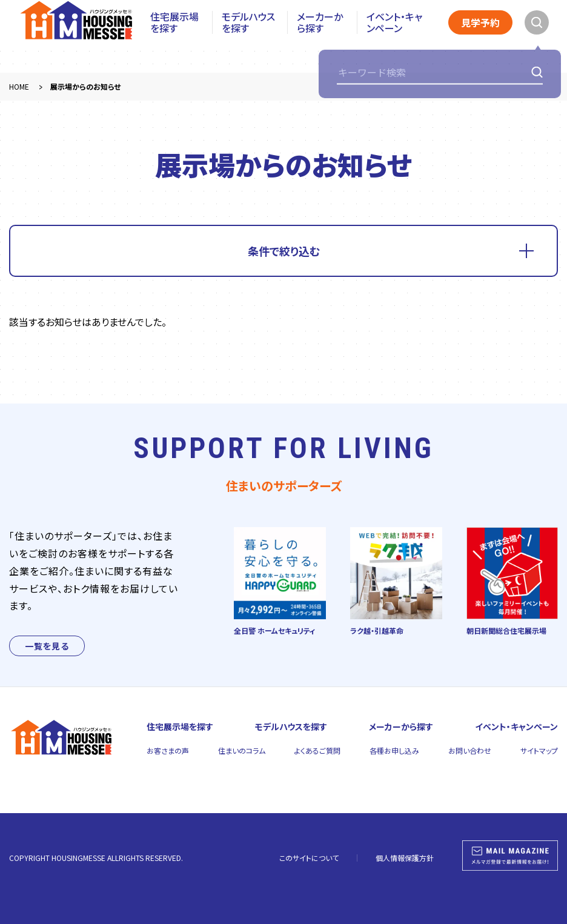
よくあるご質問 (317, 750)
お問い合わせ (470, 750)
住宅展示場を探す (174, 36)
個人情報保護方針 (405, 858)
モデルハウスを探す (248, 36)
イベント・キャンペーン (394, 36)
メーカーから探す (320, 36)
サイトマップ (539, 750)
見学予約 (480, 36)
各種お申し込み (394, 750)
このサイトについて (309, 858)
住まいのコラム (242, 750)
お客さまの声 (168, 750)
